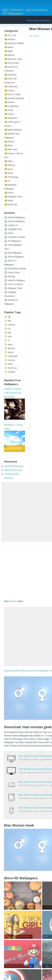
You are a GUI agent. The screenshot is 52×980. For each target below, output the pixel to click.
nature (11, 352)
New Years (12, 149)
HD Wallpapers (14, 241)
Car (9, 329)
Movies (11, 141)
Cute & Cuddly (14, 94)
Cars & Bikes (13, 63)
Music (10, 145)
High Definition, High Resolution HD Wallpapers (25, 12)
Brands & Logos (15, 59)
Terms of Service (15, 284)
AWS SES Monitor (13, 470)
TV (9, 181)
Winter (11, 200)
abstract (11, 348)
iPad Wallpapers (15, 253)
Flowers (11, 102)
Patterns (11, 165)
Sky (9, 317)
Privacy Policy (14, 272)
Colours (11, 90)
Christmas (12, 75)
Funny (10, 110)
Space (10, 169)
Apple (10, 51)
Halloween (12, 118)
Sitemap (11, 276)
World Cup (12, 204)
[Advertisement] (26, 511)
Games (11, 114)
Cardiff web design (14, 466)
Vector (11, 193)
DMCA (11, 233)
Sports (11, 173)
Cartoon (11, 325)
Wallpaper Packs (15, 197)
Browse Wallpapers (16, 221)
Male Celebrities (15, 130)
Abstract (11, 39)
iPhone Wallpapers (16, 257)
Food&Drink (13, 106)
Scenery (11, 360)
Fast (10, 336)
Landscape (12, 356)
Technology (13, 177)
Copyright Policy (15, 229)
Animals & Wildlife (16, 43)
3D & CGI (12, 35)
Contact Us (13, 225)
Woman (13, 601)
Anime (10, 47)
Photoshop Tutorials (17, 268)
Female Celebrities (16, 98)
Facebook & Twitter (17, 237)
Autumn (11, 55)
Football (11, 372)
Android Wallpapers (16, 217)
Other (10, 161)
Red (9, 321)
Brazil (10, 364)
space (10, 344)
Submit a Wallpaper (16, 280)
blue (9, 332)
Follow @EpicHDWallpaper (38, 20)
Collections (13, 86)
